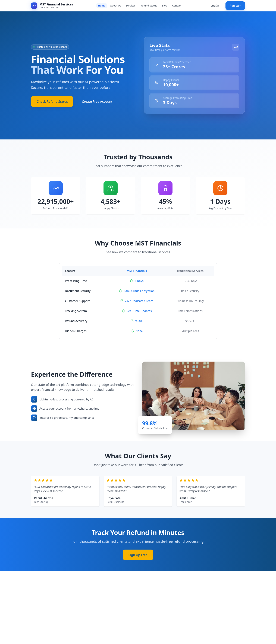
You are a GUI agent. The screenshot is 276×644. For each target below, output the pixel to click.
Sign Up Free (138, 558)
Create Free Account (97, 104)
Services (131, 6)
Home (102, 6)
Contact (177, 6)
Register (235, 6)
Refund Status (149, 6)
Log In (215, 6)
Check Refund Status (52, 104)
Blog (165, 6)
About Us (116, 6)
